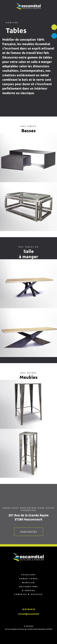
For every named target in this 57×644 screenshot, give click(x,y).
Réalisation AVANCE (45, 629)
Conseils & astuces (28, 594)
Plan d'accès (29, 532)
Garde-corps (29, 579)
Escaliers (28, 575)
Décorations (29, 586)
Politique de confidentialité (28, 629)
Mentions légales (11, 629)
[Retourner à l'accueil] (29, 6)
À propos (29, 590)
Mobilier (29, 582)
